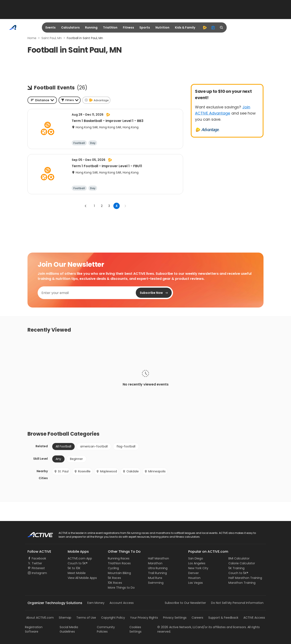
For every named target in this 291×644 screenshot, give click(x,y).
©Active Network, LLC (177, 627)
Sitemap (65, 618)
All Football (63, 446)
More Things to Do (121, 588)
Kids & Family (185, 27)
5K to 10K (74, 568)
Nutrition (162, 27)
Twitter (37, 563)
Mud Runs (155, 578)
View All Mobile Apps (82, 578)
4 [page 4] (117, 206)
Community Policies (106, 629)
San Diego (196, 558)
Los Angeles (197, 563)
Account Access (122, 603)
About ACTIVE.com (40, 618)
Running (91, 27)
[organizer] (213, 27)
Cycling (113, 568)
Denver (194, 573)
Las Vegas (196, 583)
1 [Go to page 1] (94, 206)
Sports (145, 27)
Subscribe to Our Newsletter (185, 603)
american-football (94, 446)
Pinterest (38, 568)
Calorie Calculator (242, 563)
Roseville (82, 471)
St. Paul (61, 471)
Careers (197, 618)
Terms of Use (86, 618)
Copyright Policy (113, 618)
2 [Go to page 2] (102, 206)
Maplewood (106, 471)
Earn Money (96, 603)
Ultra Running (158, 568)
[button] (70, 100)
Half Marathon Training (245, 578)
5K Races (114, 578)
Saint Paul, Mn (52, 38)
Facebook (39, 558)
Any (58, 459)
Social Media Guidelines (69, 629)
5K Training (236, 568)
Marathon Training (242, 583)
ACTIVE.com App (80, 558)
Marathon (155, 563)
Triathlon (110, 27)
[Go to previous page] (86, 206)
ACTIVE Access (254, 618)
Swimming (156, 583)
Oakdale (131, 471)
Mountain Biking (119, 573)
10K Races (115, 583)
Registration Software (34, 629)
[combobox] (42, 100)
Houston (194, 578)
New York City (198, 568)
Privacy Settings (175, 618)
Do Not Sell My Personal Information (237, 603)
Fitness (128, 27)
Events (51, 27)
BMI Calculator (239, 558)
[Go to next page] (125, 206)
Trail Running (157, 573)
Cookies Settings (135, 629)
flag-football (126, 446)
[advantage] (205, 27)
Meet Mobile (77, 573)
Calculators (70, 27)
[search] (222, 27)
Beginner (76, 459)
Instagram (39, 573)
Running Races (119, 558)
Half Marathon (159, 558)
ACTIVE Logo (36, 533)
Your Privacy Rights (144, 618)
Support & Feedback (223, 618)
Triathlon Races (119, 563)
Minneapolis (155, 471)
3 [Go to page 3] (109, 206)
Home (32, 38)
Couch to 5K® (78, 563)
